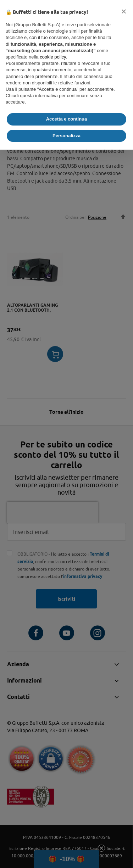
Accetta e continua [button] (67, 119)
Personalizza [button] (66, 136)
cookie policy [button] (53, 57)
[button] (124, 11)
